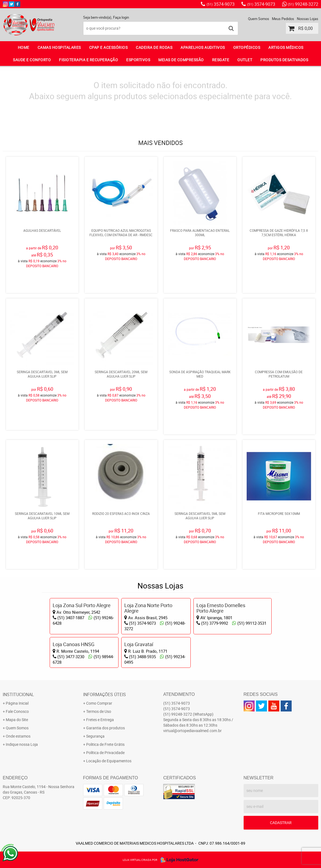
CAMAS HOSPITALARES (59, 47)
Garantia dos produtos (105, 728)
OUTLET (245, 60)
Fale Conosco (17, 711)
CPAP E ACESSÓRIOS (109, 47)
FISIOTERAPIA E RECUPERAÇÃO (88, 60)
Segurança (95, 736)
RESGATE (221, 60)
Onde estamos (18, 736)
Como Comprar (99, 703)
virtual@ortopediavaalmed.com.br (192, 731)
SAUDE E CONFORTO (32, 60)
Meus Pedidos (283, 19)
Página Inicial (17, 703)
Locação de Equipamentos (109, 761)
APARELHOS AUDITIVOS (203, 47)
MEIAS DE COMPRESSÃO (181, 60)
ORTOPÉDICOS (247, 47)
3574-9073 (221, 4)
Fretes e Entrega (100, 720)
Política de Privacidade (105, 753)
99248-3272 (303, 4)
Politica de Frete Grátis (105, 744)
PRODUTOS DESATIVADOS (284, 60)
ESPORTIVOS (138, 60)
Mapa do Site (17, 720)
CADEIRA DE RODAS (154, 47)
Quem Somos (259, 19)
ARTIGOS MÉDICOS (286, 47)
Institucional (18, 694)
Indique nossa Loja (22, 744)
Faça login (121, 17)
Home (24, 47)
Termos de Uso (99, 711)
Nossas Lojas (308, 19)
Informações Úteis (105, 694)
